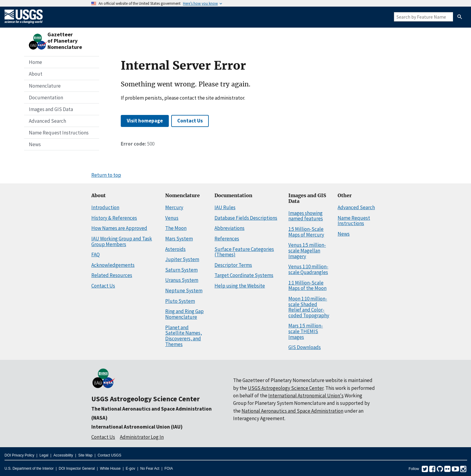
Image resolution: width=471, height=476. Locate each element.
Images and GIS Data (51, 109)
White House (110, 468)
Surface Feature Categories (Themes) (244, 252)
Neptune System (184, 291)
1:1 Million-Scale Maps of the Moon (307, 286)
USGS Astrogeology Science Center (146, 399)
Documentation (46, 98)
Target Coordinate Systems (244, 275)
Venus (172, 218)
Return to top (106, 175)
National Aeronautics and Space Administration (292, 411)
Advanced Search (47, 121)
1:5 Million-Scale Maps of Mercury (306, 232)
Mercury (174, 207)
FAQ (96, 255)
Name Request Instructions (59, 133)
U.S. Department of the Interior (29, 468)
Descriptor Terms (233, 265)
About (36, 74)
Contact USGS (109, 455)
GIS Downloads (305, 347)
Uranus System (182, 280)
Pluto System (180, 301)
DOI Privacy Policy (19, 455)
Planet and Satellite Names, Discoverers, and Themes (184, 336)
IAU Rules (225, 207)
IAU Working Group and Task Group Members (122, 241)
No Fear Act (150, 468)
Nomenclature (45, 86)
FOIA (169, 468)
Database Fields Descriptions (246, 218)
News (35, 144)
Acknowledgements (113, 265)
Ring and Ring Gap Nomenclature (184, 314)
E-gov (131, 468)
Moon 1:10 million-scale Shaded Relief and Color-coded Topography (309, 307)
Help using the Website (240, 286)
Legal (44, 455)
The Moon (176, 228)
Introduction (105, 207)
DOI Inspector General (77, 468)
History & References (114, 218)
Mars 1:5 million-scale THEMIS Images (306, 331)
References (227, 239)
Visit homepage (145, 121)
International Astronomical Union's (306, 396)
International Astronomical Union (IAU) (137, 427)
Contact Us (190, 121)
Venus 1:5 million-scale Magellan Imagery (307, 250)
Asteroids (175, 249)
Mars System (179, 239)
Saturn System (181, 270)
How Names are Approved (119, 228)
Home (35, 62)
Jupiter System (182, 259)
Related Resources (112, 275)
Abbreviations (229, 228)
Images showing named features (306, 216)
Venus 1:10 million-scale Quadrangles (308, 269)
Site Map (85, 455)
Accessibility (63, 455)
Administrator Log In (142, 437)
